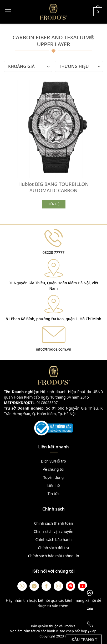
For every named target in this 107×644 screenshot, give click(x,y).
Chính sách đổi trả (53, 548)
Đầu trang (85, 639)
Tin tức (53, 494)
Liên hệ (54, 485)
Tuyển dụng (54, 477)
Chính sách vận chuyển (53, 531)
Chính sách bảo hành (53, 540)
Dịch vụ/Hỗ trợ (53, 461)
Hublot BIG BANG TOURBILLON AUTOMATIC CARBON (53, 187)
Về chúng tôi (54, 469)
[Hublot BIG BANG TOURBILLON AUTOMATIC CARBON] (53, 129)
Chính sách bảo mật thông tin (53, 556)
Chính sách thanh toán (53, 523)
